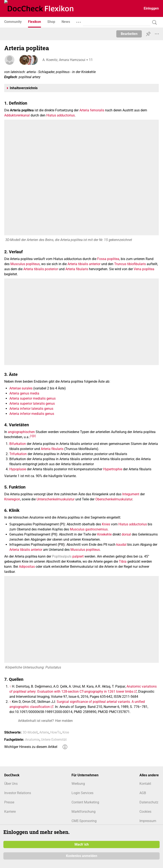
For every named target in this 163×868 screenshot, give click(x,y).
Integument (131, 494)
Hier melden (64, 721)
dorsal (126, 534)
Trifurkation (18, 454)
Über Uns (11, 784)
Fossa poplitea (108, 259)
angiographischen (21, 432)
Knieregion (12, 499)
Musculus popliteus (25, 264)
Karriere (10, 812)
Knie (66, 732)
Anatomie (32, 740)
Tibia (123, 561)
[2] (34, 436)
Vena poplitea (144, 269)
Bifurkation (18, 444)
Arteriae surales (21, 388)
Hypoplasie (18, 469)
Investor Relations (18, 793)
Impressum (148, 821)
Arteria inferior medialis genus (32, 414)
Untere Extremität (54, 740)
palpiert (78, 556)
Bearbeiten (129, 34)
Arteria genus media (24, 393)
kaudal (121, 545)
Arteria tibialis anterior (84, 264)
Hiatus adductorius (60, 115)
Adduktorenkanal (17, 115)
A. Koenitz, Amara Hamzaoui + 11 (68, 60)
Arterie (44, 732)
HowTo (56, 732)
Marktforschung (84, 812)
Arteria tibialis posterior (41, 269)
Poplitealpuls (62, 556)
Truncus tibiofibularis (130, 264)
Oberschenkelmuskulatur (114, 499)
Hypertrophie (113, 469)
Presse (9, 802)
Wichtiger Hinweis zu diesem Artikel (31, 747)
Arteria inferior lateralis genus (31, 409)
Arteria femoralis (92, 110)
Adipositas (27, 567)
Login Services (82, 793)
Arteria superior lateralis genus (32, 404)
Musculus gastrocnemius (89, 529)
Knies (106, 524)
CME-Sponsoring (84, 821)
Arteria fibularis (77, 269)
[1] (32, 436)
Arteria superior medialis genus (32, 398)
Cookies (145, 812)
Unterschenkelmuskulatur (56, 499)
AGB (143, 793)
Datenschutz (149, 802)
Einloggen (151, 8)
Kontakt (145, 784)
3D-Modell (30, 732)
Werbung (78, 784)
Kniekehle (104, 534)
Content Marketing (85, 802)
